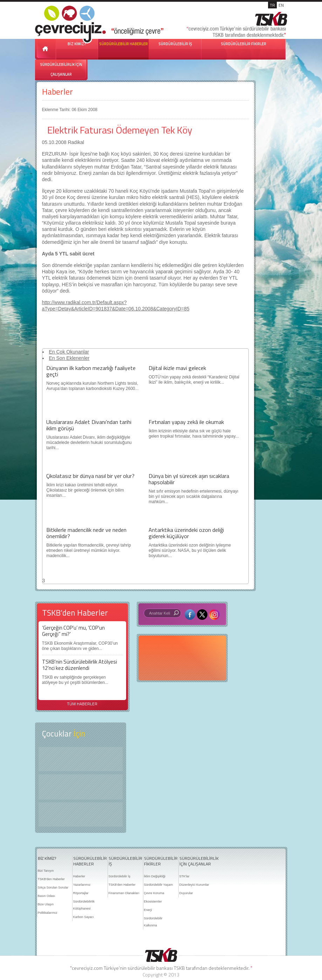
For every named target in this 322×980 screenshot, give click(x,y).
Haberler (57, 92)
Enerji (148, 910)
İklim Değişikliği (155, 876)
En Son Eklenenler (69, 358)
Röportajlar (81, 893)
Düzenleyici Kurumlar (194, 885)
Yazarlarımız (82, 885)
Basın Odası (47, 896)
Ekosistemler (153, 902)
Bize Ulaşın (46, 904)
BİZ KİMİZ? (47, 858)
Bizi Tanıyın (46, 871)
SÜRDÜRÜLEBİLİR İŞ (175, 44)
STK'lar (184, 876)
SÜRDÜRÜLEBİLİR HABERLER (124, 44)
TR (272, 5)
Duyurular (186, 893)
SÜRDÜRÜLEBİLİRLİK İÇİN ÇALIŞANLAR (61, 69)
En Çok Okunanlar (69, 352)
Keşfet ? (81, 759)
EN (281, 5)
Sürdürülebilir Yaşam (159, 885)
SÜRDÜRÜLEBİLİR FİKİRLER (244, 44)
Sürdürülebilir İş (120, 876)
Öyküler (81, 787)
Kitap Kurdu (81, 814)
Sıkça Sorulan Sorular (53, 888)
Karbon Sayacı (84, 917)
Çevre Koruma (154, 893)
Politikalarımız (48, 913)
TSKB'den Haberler (51, 879)
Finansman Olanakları (124, 893)
